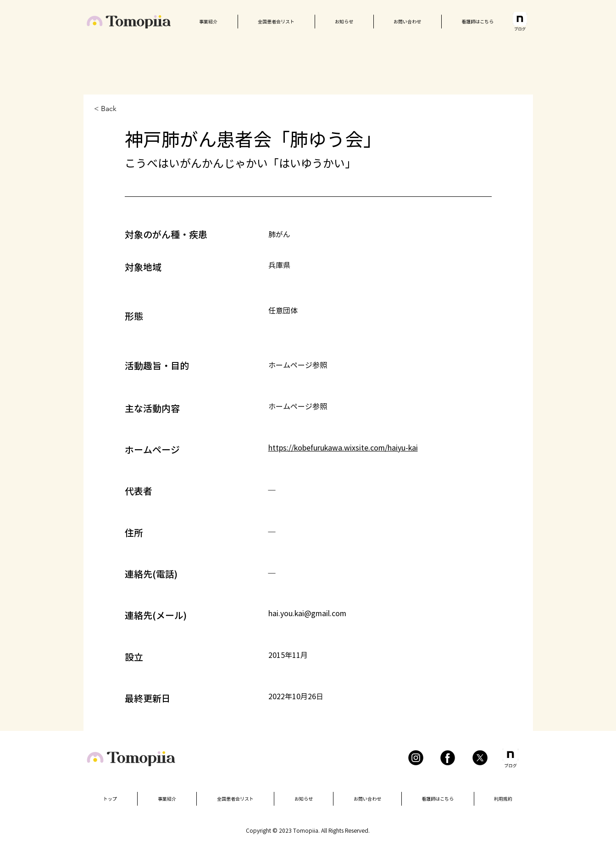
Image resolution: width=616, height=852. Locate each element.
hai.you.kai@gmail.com (307, 613)
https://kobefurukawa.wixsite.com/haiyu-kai (343, 448)
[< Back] (127, 109)
